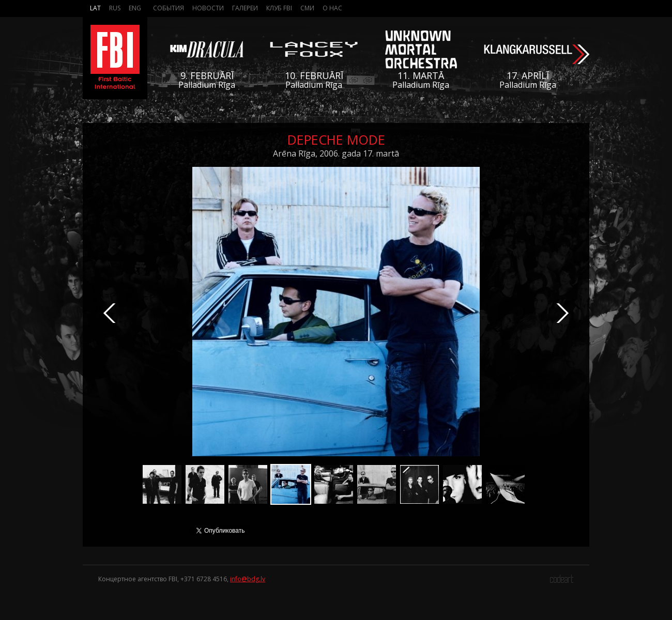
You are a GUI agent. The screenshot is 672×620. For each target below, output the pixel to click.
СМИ (307, 8)
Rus (115, 8)
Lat (95, 8)
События (169, 8)
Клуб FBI (279, 8)
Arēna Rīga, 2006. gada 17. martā (336, 153)
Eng (135, 8)
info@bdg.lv (248, 579)
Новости (208, 8)
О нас (332, 8)
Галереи (245, 8)
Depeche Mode (336, 139)
